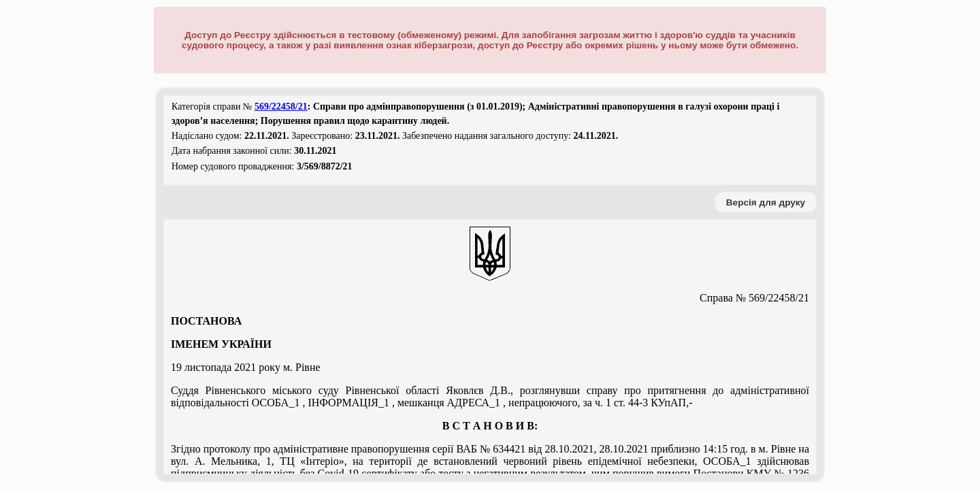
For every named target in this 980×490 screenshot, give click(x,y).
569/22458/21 (281, 107)
